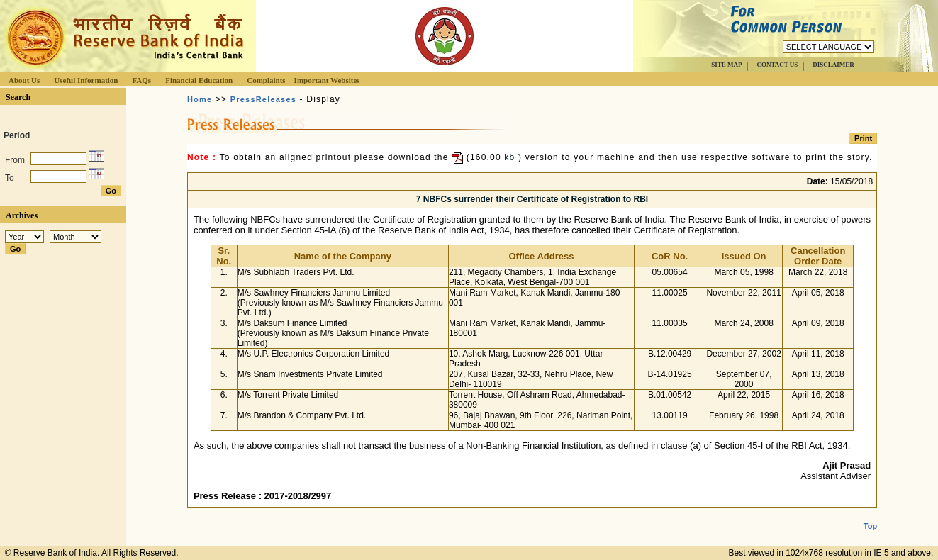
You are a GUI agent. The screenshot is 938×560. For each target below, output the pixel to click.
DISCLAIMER (833, 65)
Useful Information (86, 80)
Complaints (266, 80)
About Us (24, 80)
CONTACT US (777, 65)
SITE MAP (726, 65)
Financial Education (199, 80)
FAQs (141, 80)
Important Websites (327, 80)
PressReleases (263, 99)
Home (200, 99)
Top (870, 515)
